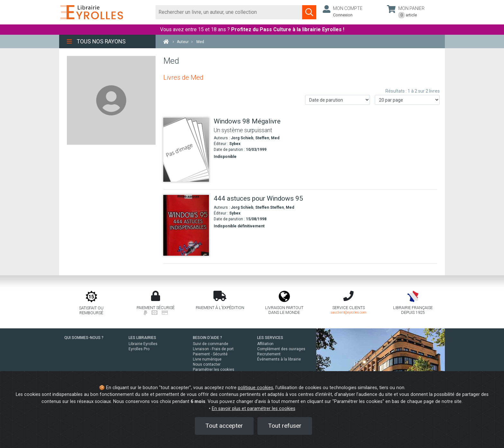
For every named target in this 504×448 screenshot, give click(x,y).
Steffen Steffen (270, 207)
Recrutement (269, 354)
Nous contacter (207, 364)
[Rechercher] (229, 12)
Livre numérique (207, 359)
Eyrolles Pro (139, 349)
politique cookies (256, 388)
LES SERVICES (270, 338)
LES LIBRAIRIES (142, 338)
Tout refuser (285, 426)
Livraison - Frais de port (213, 349)
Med (275, 138)
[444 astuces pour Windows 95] (186, 225)
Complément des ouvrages (281, 349)
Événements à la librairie (279, 359)
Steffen (262, 138)
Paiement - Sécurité (210, 354)
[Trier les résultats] (337, 100)
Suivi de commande (211, 344)
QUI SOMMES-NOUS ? (84, 338)
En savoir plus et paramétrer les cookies (254, 409)
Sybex (235, 144)
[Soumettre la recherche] (309, 12)
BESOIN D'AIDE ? (207, 338)
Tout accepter (224, 426)
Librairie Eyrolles (143, 344)
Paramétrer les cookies (214, 370)
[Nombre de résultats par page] (407, 100)
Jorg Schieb (242, 138)
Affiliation (265, 344)
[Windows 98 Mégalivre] (186, 150)
